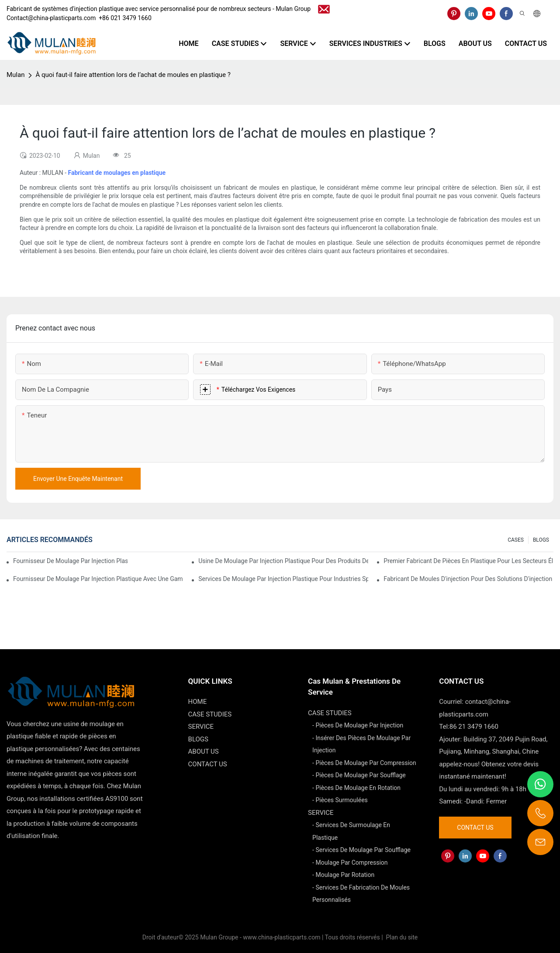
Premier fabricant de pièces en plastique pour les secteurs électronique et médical (468, 561)
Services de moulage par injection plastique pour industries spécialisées (283, 579)
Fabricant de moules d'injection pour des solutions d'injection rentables (468, 579)
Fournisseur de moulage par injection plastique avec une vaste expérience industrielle (70, 561)
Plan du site (401, 937)
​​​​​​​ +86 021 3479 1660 (124, 18)
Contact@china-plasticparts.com (51, 18)
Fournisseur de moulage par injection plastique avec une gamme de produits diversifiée (98, 579)
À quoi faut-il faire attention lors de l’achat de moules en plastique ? (133, 75)
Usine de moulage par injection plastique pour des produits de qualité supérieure (283, 561)
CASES (516, 540)
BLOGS (541, 540)
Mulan (16, 75)
